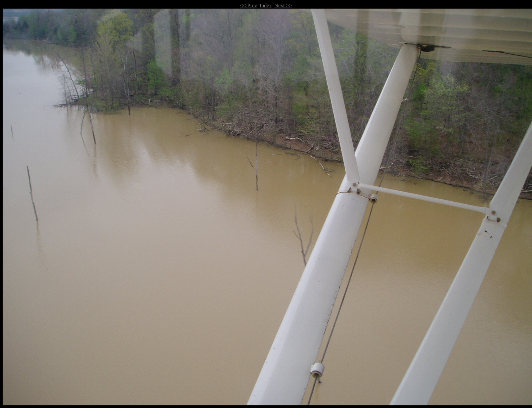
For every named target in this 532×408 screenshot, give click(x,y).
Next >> (283, 5)
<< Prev (249, 5)
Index (266, 5)
